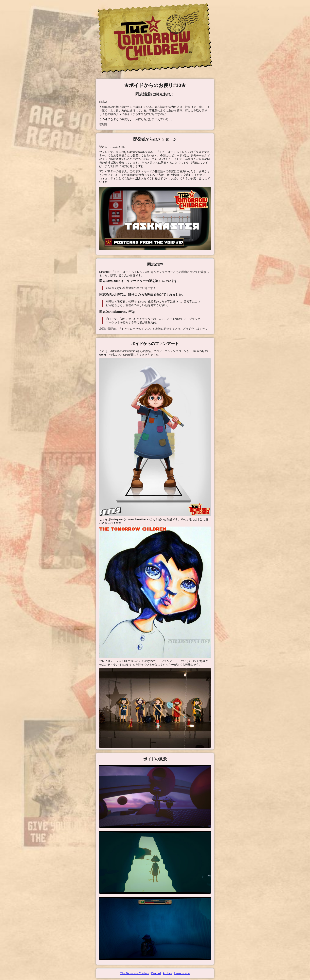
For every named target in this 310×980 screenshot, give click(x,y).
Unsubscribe (182, 973)
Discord (156, 973)
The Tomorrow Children (135, 973)
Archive (167, 973)
